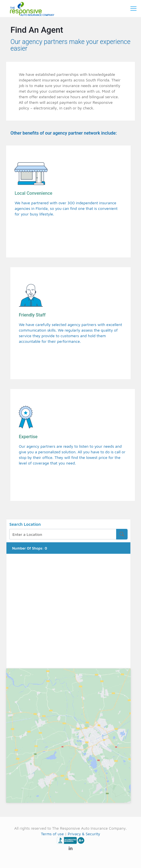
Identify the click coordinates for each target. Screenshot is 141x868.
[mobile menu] (133, 8)
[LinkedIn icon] (70, 848)
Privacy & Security (84, 834)
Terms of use (52, 834)
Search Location (25, 524)
